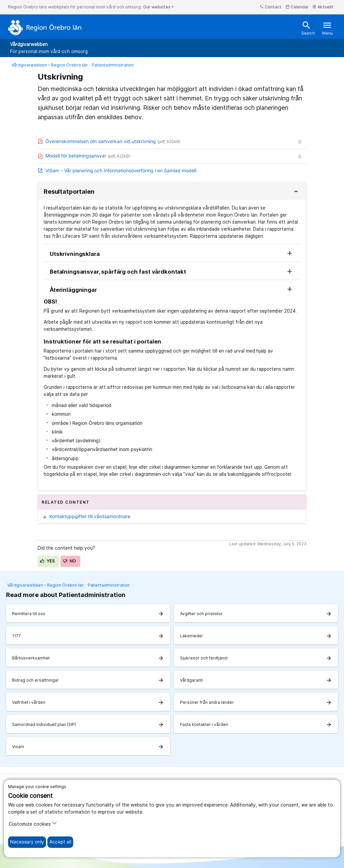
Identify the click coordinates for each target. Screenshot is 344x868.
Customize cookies (33, 824)
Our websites (159, 7)
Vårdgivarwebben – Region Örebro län (50, 65)
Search (308, 28)
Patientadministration (113, 65)
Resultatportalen (69, 192)
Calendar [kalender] (297, 7)
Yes (47, 561)
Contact (271, 7)
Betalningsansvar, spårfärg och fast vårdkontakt (118, 272)
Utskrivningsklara (75, 254)
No (69, 561)
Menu (328, 28)
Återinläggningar (73, 290)
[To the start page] (45, 28)
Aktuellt (323, 7)
